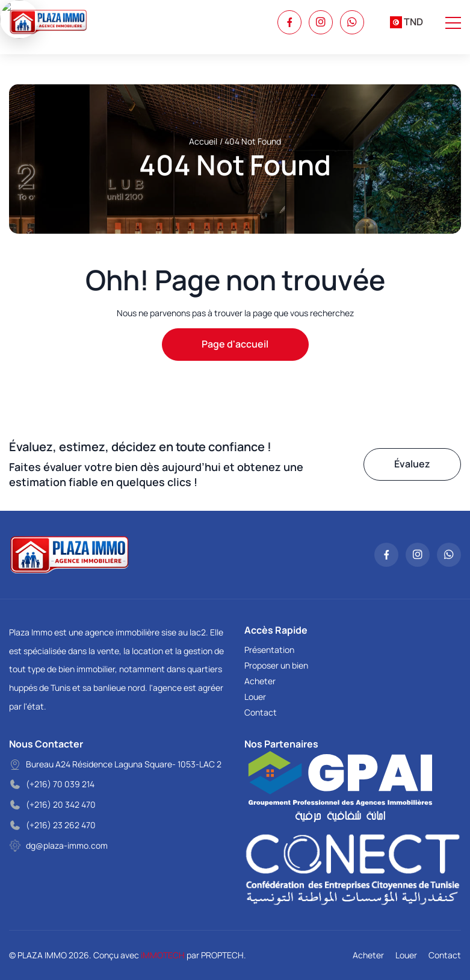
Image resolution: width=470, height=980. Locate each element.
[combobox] (407, 22)
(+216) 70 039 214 (60, 784)
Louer (255, 697)
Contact (261, 712)
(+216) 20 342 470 (61, 804)
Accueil (203, 141)
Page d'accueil (235, 344)
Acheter (260, 681)
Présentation (269, 650)
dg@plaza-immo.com (67, 845)
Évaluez (412, 464)
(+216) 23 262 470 (61, 825)
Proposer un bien (276, 665)
